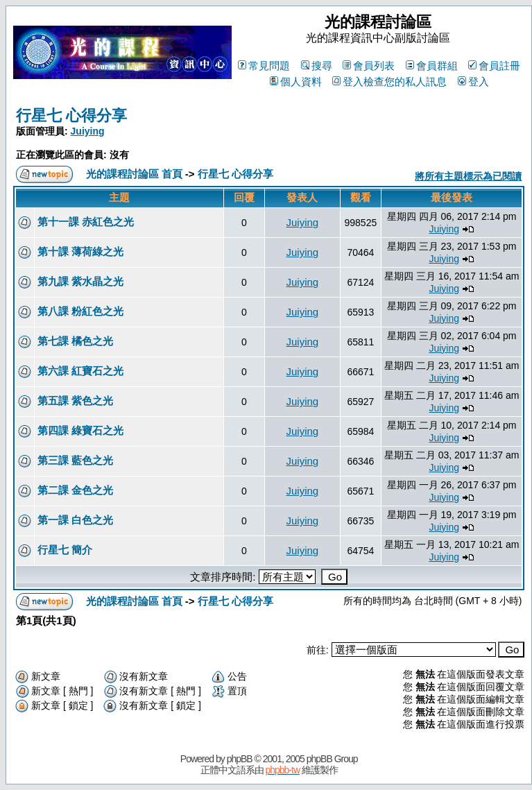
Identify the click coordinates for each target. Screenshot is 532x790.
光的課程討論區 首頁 (134, 174)
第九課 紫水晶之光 (80, 281)
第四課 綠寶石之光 (80, 430)
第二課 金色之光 (75, 490)
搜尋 (317, 66)
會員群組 (432, 66)
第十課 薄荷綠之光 (80, 251)
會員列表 (369, 66)
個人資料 (296, 81)
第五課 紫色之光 (75, 401)
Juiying (88, 131)
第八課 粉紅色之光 (80, 311)
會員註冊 (494, 66)
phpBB (240, 759)
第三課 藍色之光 (75, 460)
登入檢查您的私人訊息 (389, 81)
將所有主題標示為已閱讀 (468, 176)
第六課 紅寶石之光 (80, 371)
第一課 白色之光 (75, 520)
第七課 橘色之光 (75, 341)
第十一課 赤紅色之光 (86, 222)
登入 (473, 81)
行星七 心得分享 (71, 115)
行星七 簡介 (65, 550)
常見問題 (264, 66)
